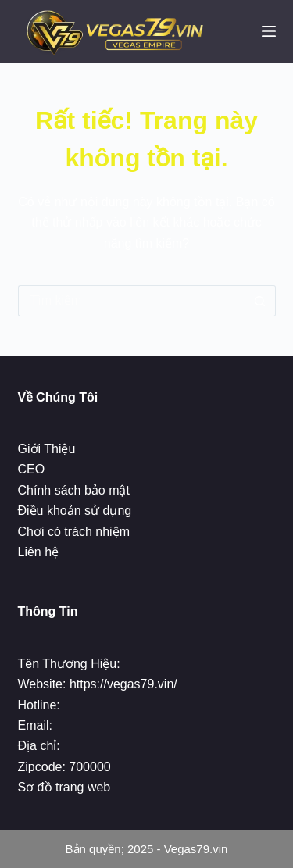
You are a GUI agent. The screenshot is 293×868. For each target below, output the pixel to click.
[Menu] (269, 31)
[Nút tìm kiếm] (260, 301)
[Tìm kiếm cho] (131, 301)
